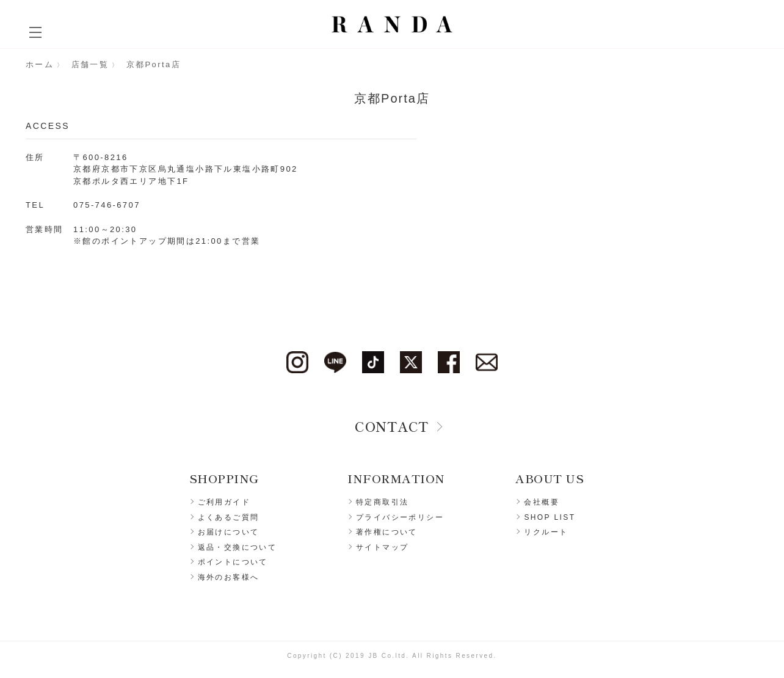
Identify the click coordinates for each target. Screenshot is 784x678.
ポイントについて (233, 562)
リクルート (546, 532)
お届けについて (229, 532)
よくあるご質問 (229, 517)
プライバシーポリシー (400, 517)
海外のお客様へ (229, 577)
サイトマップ (382, 547)
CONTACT (392, 426)
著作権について (387, 532)
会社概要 (542, 502)
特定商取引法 (382, 502)
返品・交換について (238, 547)
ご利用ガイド (224, 502)
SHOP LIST (550, 517)
